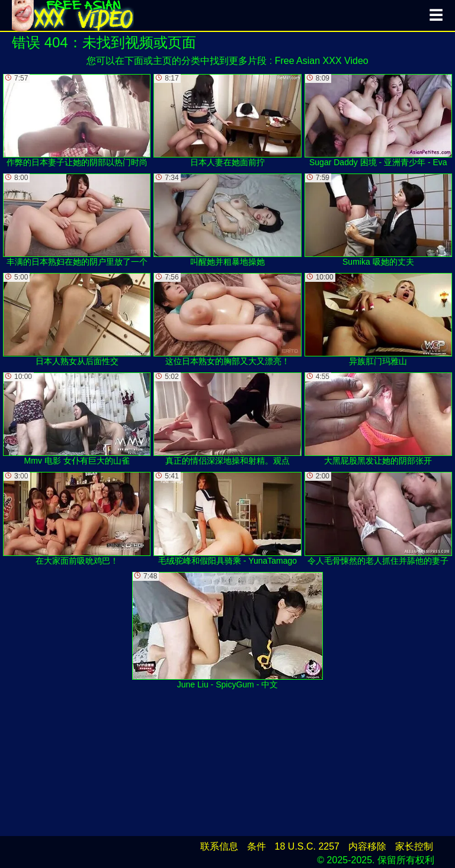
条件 (257, 846)
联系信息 (219, 846)
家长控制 (414, 846)
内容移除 (367, 846)
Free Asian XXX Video (322, 61)
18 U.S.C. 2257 (307, 846)
